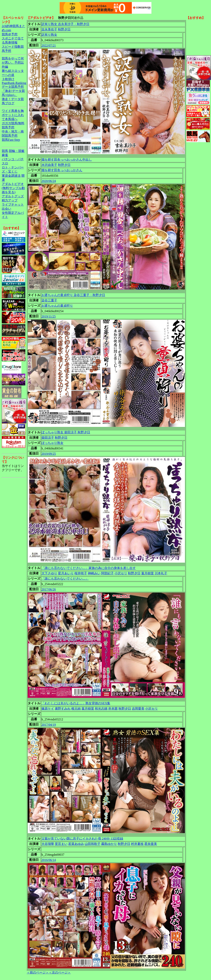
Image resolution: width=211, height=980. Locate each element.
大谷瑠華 (48, 844)
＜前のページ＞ (38, 972)
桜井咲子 (81, 573)
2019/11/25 (49, 316)
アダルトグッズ (13, 196)
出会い (6, 209)
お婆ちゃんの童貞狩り (57, 306)
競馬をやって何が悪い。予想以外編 (13, 63)
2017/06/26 (49, 589)
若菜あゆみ (76, 844)
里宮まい (61, 844)
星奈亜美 (151, 844)
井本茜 (113, 709)
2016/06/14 (49, 860)
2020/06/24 (49, 181)
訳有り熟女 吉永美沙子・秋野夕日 (65, 24)
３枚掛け (8, 79)
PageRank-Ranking (14, 83)
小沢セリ (121, 573)
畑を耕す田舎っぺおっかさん (62, 170)
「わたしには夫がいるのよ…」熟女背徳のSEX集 (76, 703)
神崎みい (94, 573)
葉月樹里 (148, 573)
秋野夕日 (64, 29)
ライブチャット (13, 205)
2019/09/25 (49, 454)
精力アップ (10, 200)
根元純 (76, 709)
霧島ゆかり (109, 844)
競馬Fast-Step (11, 140)
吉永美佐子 (49, 29)
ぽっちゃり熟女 (52, 443)
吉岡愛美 (138, 709)
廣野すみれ (63, 709)
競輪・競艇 (17, 151)
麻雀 (5, 155)
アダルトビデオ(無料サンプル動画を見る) (13, 188)
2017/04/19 (49, 725)
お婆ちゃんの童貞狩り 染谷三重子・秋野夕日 (73, 295)
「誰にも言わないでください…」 (65, 579)
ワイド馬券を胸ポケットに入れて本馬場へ (13, 115)
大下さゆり (49, 573)
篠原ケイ (48, 709)
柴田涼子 (48, 438)
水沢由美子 (49, 165)
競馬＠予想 (10, 34)
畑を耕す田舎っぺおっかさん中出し (67, 160)
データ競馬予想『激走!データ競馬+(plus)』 (13, 91)
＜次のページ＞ (60, 972)
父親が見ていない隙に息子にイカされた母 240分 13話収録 (82, 839)
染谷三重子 (49, 300)
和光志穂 (101, 709)
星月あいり (66, 573)
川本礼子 (161, 573)
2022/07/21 (49, 45)
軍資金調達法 (11, 176)
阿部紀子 (107, 573)
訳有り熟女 (49, 35)
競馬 (5, 151)
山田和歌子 (93, 844)
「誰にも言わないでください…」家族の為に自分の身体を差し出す (89, 568)
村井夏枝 (137, 844)
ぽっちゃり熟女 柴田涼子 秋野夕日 (66, 432)
